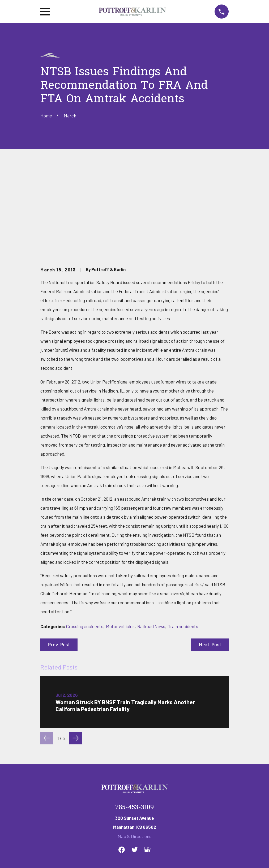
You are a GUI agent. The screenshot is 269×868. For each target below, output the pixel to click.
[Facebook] (122, 768)
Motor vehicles (120, 545)
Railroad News (151, 545)
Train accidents (183, 545)
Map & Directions (134, 755)
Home (46, 806)
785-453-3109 (134, 726)
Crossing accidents (85, 545)
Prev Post (59, 564)
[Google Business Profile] (147, 768)
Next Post (210, 564)
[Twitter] (135, 768)
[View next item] (76, 657)
